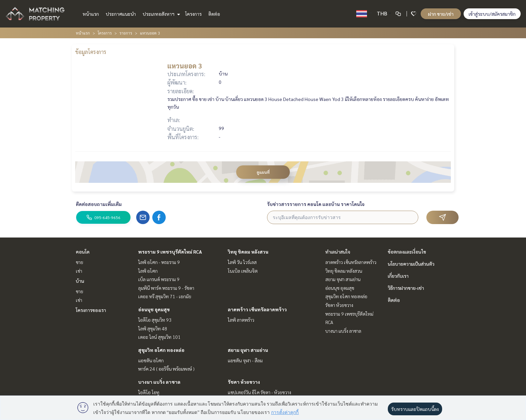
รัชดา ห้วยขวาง (244, 382)
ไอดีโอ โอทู (149, 392)
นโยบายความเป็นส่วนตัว (411, 264)
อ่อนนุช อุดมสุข (154, 309)
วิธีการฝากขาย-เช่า (406, 288)
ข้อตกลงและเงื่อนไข (407, 252)
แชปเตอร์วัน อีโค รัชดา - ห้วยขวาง (259, 392)
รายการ (126, 33)
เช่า (79, 271)
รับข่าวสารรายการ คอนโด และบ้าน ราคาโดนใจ (316, 204)
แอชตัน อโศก (151, 360)
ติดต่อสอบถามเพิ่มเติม (99, 204)
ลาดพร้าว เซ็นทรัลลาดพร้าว (257, 309)
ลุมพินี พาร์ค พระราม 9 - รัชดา (166, 288)
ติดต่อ (214, 14)
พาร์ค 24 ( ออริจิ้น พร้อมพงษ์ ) (166, 369)
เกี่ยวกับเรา (398, 276)
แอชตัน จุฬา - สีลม (245, 360)
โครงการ (193, 14)
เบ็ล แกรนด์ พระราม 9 (159, 279)
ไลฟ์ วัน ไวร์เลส (242, 262)
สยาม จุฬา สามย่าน (248, 350)
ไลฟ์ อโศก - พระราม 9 (159, 262)
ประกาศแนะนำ (121, 14)
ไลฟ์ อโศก (148, 271)
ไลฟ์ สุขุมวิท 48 (153, 328)
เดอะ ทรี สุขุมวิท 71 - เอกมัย (165, 296)
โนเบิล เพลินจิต (243, 271)
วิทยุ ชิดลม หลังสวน (248, 252)
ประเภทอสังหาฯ (161, 14)
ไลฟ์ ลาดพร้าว (241, 320)
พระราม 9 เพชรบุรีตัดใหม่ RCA (170, 252)
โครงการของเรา (91, 310)
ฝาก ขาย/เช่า (441, 14)
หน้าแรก (91, 14)
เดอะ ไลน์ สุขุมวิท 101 (159, 337)
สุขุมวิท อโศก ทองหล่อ (161, 350)
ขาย (80, 262)
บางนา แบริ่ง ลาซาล (159, 382)
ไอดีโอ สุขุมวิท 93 (155, 320)
